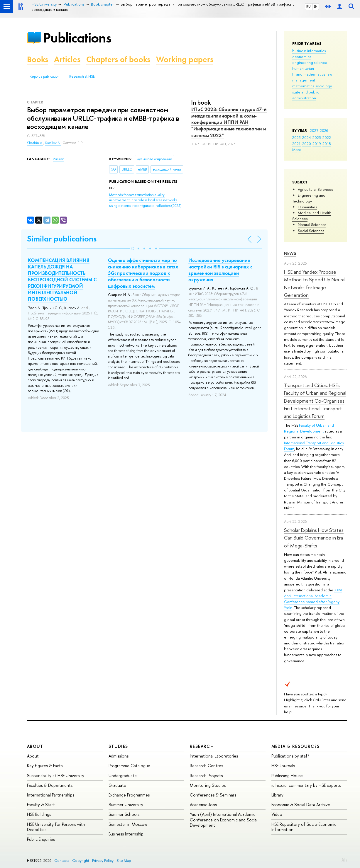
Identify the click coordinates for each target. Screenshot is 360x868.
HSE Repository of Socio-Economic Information (304, 827)
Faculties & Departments (50, 785)
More (297, 149)
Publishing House (287, 776)
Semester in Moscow (128, 824)
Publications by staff (290, 756)
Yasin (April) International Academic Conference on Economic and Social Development (224, 820)
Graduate (117, 785)
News (290, 253)
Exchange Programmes (129, 795)
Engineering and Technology (309, 198)
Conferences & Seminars (213, 795)
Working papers (185, 59)
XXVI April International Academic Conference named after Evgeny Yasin (313, 599)
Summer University (126, 805)
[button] (133, 249)
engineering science (310, 62)
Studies (118, 746)
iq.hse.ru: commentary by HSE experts (306, 785)
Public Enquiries (41, 839)
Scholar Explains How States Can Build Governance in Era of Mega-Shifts (314, 538)
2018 (327, 144)
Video (277, 814)
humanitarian (303, 68)
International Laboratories (214, 756)
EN (316, 6)
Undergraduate (123, 776)
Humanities (307, 207)
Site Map (124, 861)
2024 (307, 137)
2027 (314, 130)
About (35, 746)
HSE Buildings (39, 814)
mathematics (303, 86)
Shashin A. (35, 143)
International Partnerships (51, 795)
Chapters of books (118, 59)
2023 (317, 137)
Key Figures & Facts (45, 766)
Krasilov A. (53, 143)
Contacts (62, 861)
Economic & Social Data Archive (301, 805)
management (304, 80)
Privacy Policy (103, 861)
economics (302, 57)
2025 (296, 137)
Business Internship (126, 834)
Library (277, 795)
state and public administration (306, 95)
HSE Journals (283, 766)
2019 (317, 144)
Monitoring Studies (208, 785)
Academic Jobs (203, 805)
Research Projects (206, 776)
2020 (307, 144)
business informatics (309, 51)
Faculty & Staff (41, 805)
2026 (324, 130)
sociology (324, 86)
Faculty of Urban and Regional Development (309, 428)
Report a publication (45, 76)
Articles (67, 59)
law (329, 74)
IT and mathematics (309, 74)
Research (202, 746)
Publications (77, 38)
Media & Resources (296, 746)
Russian (59, 159)
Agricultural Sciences (315, 189)
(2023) (145, 200)
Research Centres (206, 766)
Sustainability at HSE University (56, 776)
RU (309, 6)
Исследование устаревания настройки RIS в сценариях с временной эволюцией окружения (220, 270)
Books (38, 59)
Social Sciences (311, 231)
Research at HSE (82, 76)
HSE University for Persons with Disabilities (56, 827)
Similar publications (62, 239)
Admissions (119, 756)
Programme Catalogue (129, 766)
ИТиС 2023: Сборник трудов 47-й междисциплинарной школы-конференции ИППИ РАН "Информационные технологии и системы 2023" (229, 122)
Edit (344, 860)
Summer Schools (124, 814)
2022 (327, 137)
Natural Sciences (312, 224)
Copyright (81, 861)
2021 (296, 144)
